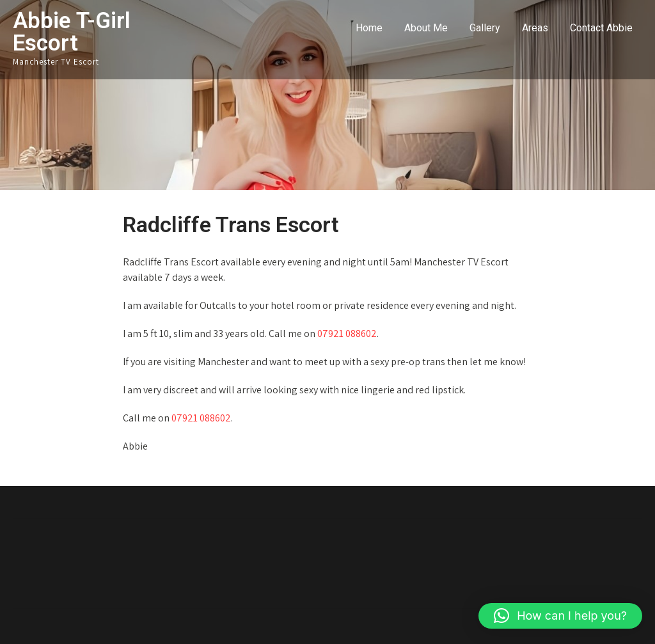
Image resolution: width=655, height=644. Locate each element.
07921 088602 (347, 334)
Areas (535, 28)
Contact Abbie (601, 28)
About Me (426, 28)
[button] (560, 616)
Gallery (485, 28)
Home (369, 28)
